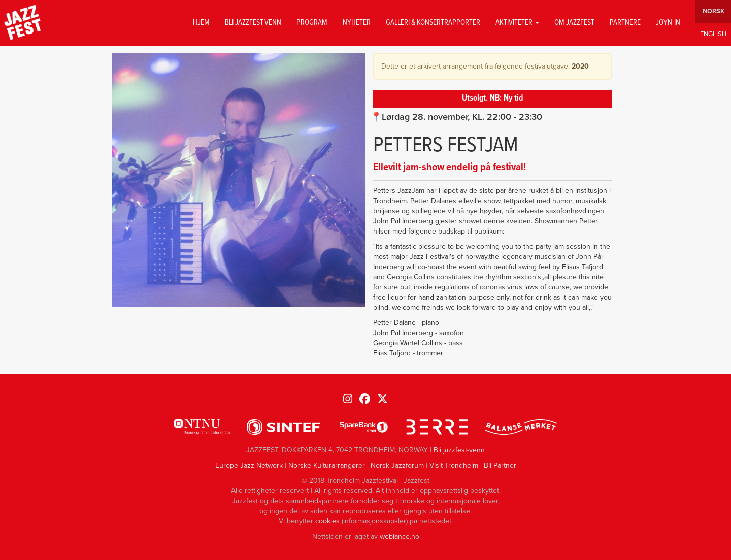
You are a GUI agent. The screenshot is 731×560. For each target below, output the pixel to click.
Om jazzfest (574, 23)
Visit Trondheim (454, 465)
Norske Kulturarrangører (327, 465)
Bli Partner (500, 465)
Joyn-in (668, 23)
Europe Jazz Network (249, 465)
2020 (580, 66)
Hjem (201, 23)
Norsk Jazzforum (397, 465)
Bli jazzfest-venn (253, 23)
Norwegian (713, 11)
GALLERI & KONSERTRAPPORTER (433, 23)
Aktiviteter (517, 23)
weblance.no (400, 536)
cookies (327, 521)
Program (312, 23)
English (713, 34)
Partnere (625, 23)
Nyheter (357, 23)
